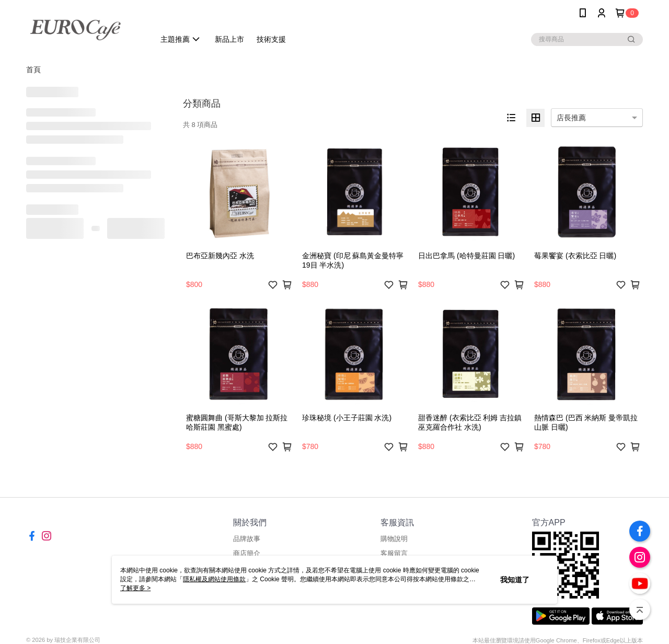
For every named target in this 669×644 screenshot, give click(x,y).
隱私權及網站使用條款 (214, 579)
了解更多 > (135, 588)
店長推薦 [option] (571, 118)
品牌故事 (247, 539)
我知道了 (515, 580)
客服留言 (394, 553)
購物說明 (394, 539)
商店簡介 (247, 553)
